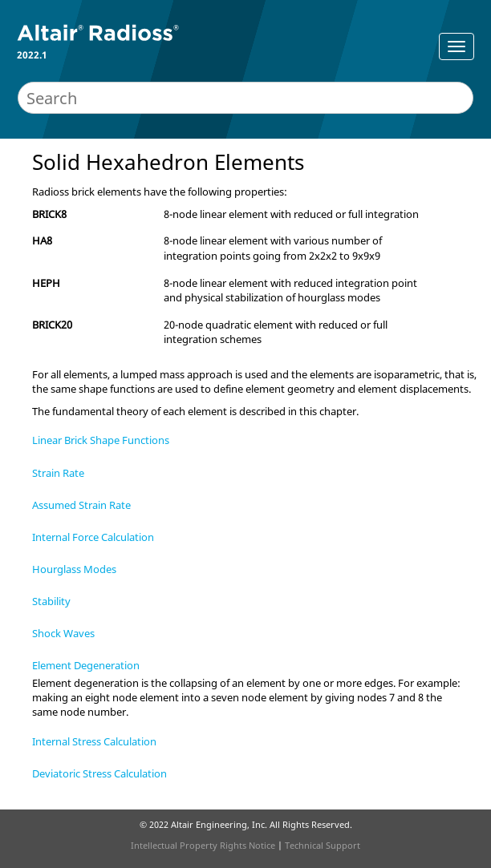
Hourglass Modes (74, 569)
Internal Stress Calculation (94, 741)
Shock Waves (63, 633)
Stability (51, 601)
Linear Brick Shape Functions (101, 440)
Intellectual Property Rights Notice (203, 845)
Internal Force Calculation (93, 537)
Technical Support (323, 845)
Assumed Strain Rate (81, 505)
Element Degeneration (86, 665)
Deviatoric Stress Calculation (99, 773)
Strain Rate (58, 473)
